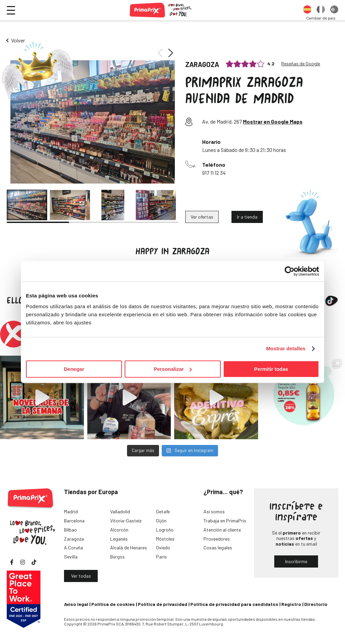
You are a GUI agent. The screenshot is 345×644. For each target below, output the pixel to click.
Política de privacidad (163, 604)
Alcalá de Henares (129, 548)
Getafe (163, 511)
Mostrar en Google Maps (273, 121)
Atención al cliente (222, 530)
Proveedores (217, 539)
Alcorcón (119, 530)
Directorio (316, 604)
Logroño (165, 530)
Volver (18, 40)
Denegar (74, 369)
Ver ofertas (202, 217)
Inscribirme (296, 561)
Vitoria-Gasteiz (126, 521)
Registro (291, 604)
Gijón (161, 521)
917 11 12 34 (214, 173)
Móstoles (165, 539)
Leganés (119, 539)
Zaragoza (74, 539)
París (161, 557)
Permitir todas (271, 369)
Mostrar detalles (286, 348)
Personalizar (173, 369)
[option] (307, 10)
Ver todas (81, 576)
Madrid (71, 511)
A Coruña (73, 548)
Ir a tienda (247, 217)
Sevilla (71, 557)
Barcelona (74, 521)
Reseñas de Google (301, 64)
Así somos (214, 511)
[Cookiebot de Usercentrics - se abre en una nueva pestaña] (290, 271)
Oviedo (163, 548)
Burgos (117, 557)
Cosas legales (218, 548)
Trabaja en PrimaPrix (225, 521)
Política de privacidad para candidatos (234, 604)
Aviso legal (76, 604)
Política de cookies (113, 604)
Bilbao (70, 530)
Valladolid (120, 511)
